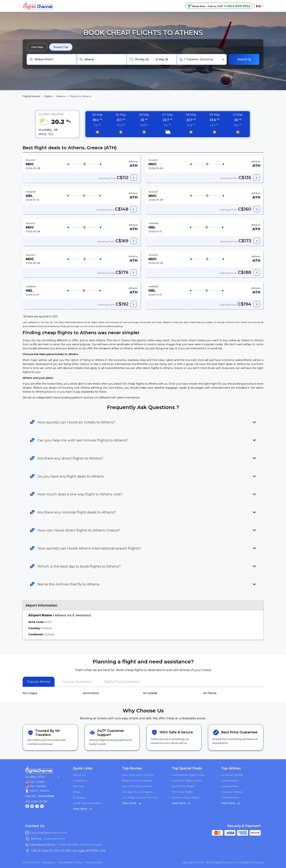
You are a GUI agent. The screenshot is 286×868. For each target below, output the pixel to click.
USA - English (35, 782)
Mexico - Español (37, 791)
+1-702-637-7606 (68, 845)
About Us (79, 775)
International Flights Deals (188, 775)
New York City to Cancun (138, 775)
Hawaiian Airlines (232, 792)
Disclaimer (49, 862)
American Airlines (232, 775)
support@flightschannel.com (49, 833)
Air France (210, 693)
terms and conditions (95, 326)
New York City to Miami (137, 786)
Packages (79, 797)
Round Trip (61, 47)
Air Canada (150, 693)
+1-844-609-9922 (54, 839)
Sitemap (78, 786)
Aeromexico (91, 693)
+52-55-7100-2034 (90, 845)
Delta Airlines (229, 781)
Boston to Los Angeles (137, 781)
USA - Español (36, 786)
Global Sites (42, 777)
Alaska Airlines (230, 786)
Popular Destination (77, 682)
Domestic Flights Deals (186, 781)
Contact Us (80, 781)
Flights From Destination (122, 682)
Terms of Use (31, 862)
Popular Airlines (39, 682)
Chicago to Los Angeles (138, 792)
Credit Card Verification (87, 803)
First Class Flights (182, 792)
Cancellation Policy (70, 862)
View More (82, 809)
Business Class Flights (185, 797)
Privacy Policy (94, 862)
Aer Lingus (30, 693)
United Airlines (230, 797)
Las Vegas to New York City (140, 797)
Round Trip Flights (183, 786)
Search (244, 59)
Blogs (77, 792)
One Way (37, 47)
